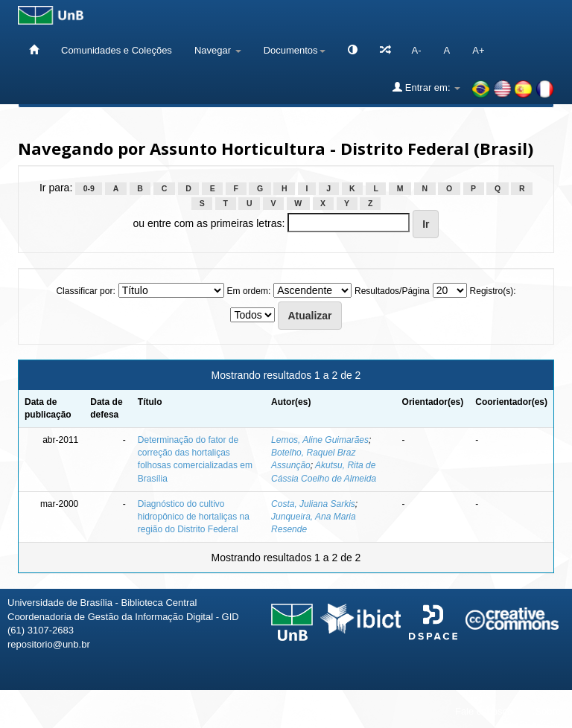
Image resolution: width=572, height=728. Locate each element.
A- (417, 50)
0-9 (89, 188)
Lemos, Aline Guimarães (320, 440)
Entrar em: (426, 87)
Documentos (295, 50)
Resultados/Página (392, 291)
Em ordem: (249, 291)
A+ (478, 50)
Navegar (218, 50)
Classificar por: (85, 291)
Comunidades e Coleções (117, 50)
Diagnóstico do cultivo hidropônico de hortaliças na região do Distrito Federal (194, 517)
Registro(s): (493, 291)
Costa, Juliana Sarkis (313, 504)
